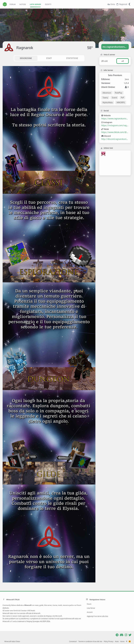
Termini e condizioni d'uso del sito (90, 641)
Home (122, 641)
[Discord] (122, 635)
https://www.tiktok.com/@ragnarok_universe (115, 132)
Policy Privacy (109, 641)
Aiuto (117, 641)
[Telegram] (117, 635)
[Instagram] (126, 635)
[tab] (26, 58)
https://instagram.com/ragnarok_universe (115, 125)
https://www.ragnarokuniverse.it (115, 119)
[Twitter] (130, 635)
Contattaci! (73, 641)
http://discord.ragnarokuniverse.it (115, 139)
